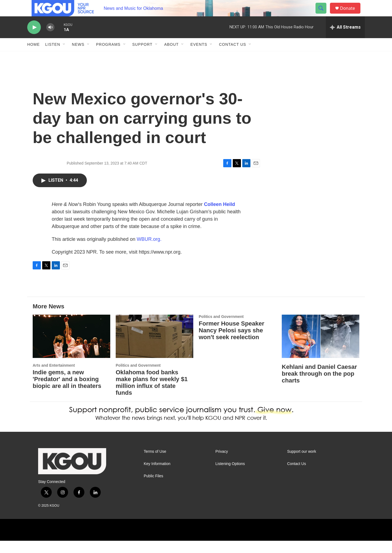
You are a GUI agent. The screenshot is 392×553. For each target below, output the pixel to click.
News (78, 57)
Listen (53, 57)
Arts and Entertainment (54, 378)
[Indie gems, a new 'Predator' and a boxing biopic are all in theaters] (71, 349)
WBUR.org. (149, 251)
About (171, 57)
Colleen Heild (219, 217)
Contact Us (232, 57)
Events (199, 57)
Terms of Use (155, 464)
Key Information (157, 476)
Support (142, 57)
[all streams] (345, 39)
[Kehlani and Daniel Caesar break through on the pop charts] (321, 349)
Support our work (302, 464)
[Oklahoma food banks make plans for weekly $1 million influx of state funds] (154, 349)
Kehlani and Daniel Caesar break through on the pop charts (319, 386)
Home (33, 57)
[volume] (50, 40)
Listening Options (230, 476)
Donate (351, 14)
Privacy (222, 464)
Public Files (154, 488)
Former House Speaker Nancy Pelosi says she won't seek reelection (232, 343)
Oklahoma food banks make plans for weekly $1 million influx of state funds (152, 395)
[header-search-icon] (323, 14)
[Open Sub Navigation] (64, 57)
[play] (34, 40)
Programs (108, 57)
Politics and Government (138, 378)
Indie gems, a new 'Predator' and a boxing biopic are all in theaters (67, 391)
